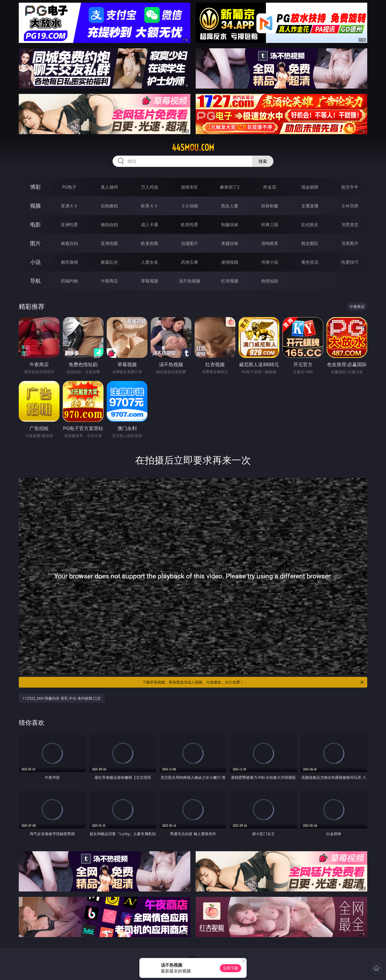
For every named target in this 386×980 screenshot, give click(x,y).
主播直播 (310, 206)
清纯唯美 (270, 243)
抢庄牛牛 (350, 187)
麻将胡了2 (230, 187)
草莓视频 (150, 281)
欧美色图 (150, 243)
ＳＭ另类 (350, 206)
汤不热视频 (190, 281)
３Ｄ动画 (190, 206)
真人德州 (109, 187)
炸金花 (270, 187)
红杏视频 (230, 281)
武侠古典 (190, 262)
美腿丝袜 (230, 243)
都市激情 (69, 262)
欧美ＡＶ (150, 206)
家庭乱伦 (109, 262)
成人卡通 (150, 225)
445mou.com (193, 148)
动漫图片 (190, 243)
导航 (35, 281)
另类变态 (350, 225)
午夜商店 (109, 281)
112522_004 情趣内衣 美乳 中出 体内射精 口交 (62, 698)
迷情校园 (230, 262)
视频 (35, 206)
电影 (35, 224)
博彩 (35, 187)
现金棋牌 (310, 187)
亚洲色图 (109, 243)
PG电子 (69, 187)
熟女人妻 (230, 206)
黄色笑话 (310, 262)
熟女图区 (310, 243)
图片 (35, 243)
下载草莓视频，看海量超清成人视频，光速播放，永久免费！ (253, 682)
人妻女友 (150, 262)
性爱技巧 (350, 262)
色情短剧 (270, 281)
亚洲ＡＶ (69, 206)
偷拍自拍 (109, 225)
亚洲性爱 (69, 225)
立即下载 (231, 968)
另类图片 (350, 243)
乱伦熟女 (310, 225)
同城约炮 (69, 281)
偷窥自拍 (69, 243)
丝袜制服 (270, 206)
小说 (35, 262)
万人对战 (150, 187)
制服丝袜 (230, 225)
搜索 (263, 161)
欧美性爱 (190, 225)
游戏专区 (190, 187)
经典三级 (270, 225)
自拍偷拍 (109, 206)
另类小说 (270, 262)
